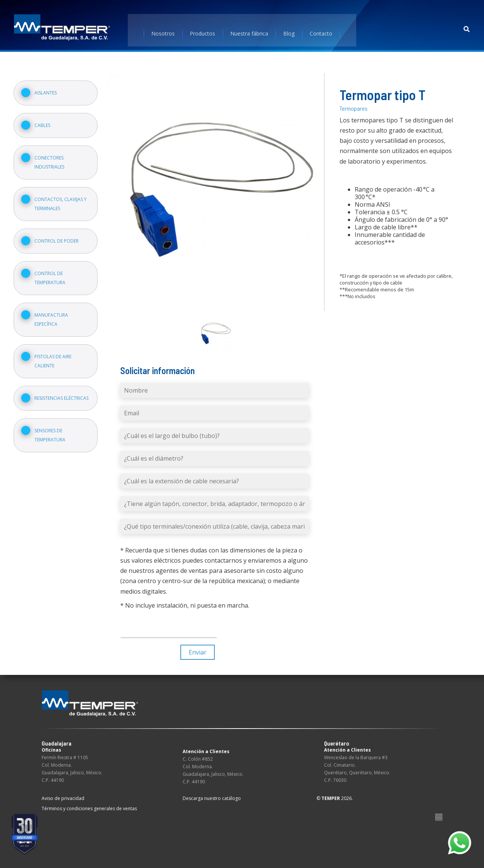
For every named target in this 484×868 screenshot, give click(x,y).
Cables (44, 119)
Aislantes (47, 87)
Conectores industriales (51, 156)
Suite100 (439, 812)
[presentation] (169, 620)
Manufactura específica (53, 313)
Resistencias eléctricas (63, 392)
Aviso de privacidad (63, 793)
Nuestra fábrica (250, 28)
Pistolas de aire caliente (54, 355)
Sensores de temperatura (51, 429)
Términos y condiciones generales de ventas (89, 803)
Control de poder (58, 235)
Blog (289, 28)
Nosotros (163, 28)
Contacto (321, 28)
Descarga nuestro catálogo (212, 793)
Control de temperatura (51, 272)
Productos (203, 28)
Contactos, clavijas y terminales (62, 198)
